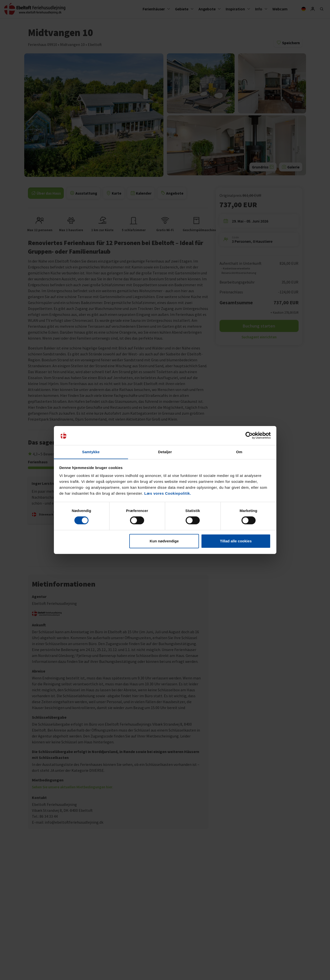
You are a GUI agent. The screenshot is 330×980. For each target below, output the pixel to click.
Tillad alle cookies (236, 541)
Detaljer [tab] (165, 452)
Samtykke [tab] (91, 452)
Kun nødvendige (164, 541)
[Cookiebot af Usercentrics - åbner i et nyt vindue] (249, 435)
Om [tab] (239, 452)
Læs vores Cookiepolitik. (168, 493)
